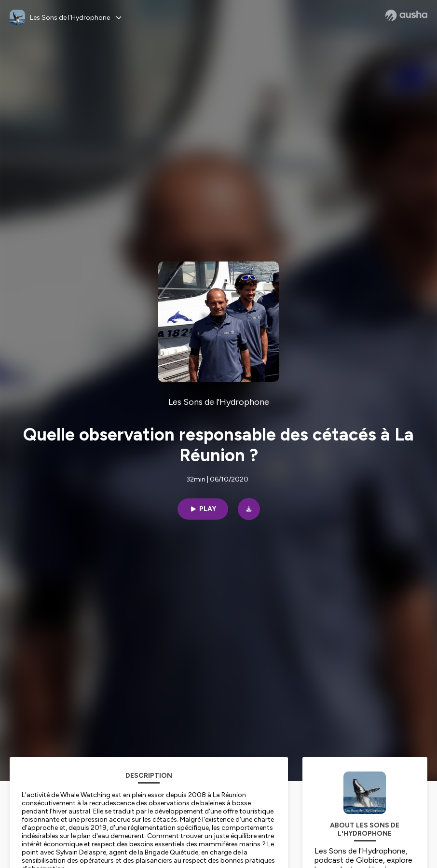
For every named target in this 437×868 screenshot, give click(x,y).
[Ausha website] (406, 15)
